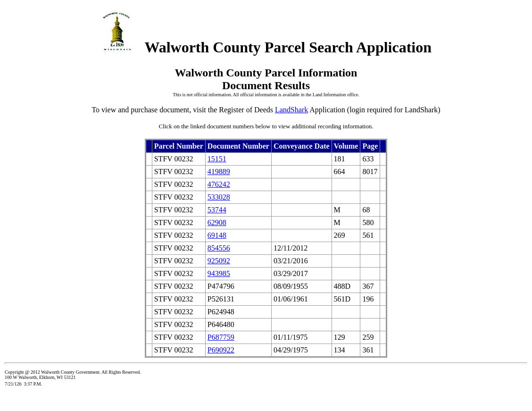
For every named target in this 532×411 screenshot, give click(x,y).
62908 (217, 222)
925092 (219, 261)
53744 (217, 210)
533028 (219, 197)
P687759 (221, 337)
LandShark (291, 110)
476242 (219, 184)
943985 (219, 273)
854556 (219, 248)
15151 (217, 159)
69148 (217, 235)
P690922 (221, 350)
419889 (219, 172)
